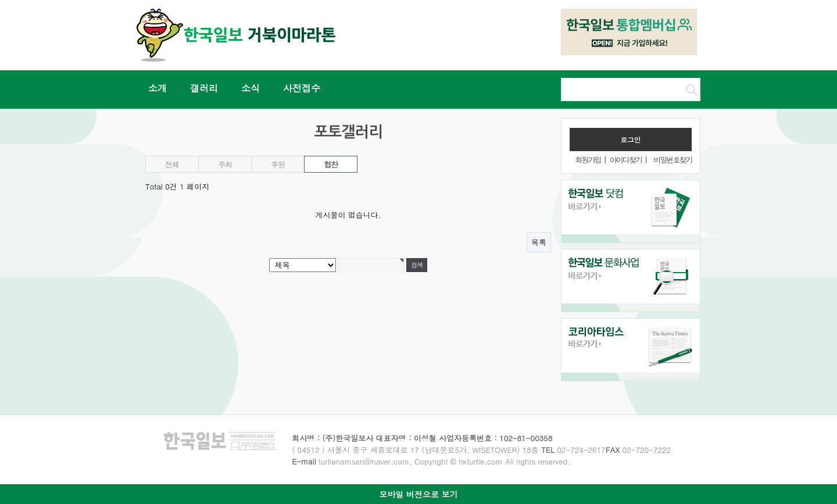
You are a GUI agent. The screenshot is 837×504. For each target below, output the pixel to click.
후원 (278, 164)
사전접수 (302, 88)
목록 (539, 242)
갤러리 (204, 88)
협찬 (330, 164)
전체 (172, 164)
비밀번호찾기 (673, 160)
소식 (251, 88)
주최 (225, 164)
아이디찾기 (626, 160)
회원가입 (588, 160)
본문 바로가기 (0, 0)
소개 (158, 88)
